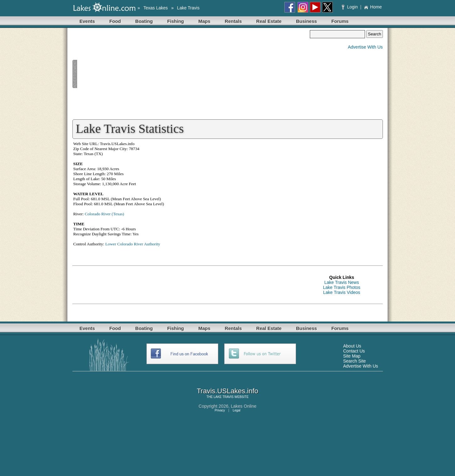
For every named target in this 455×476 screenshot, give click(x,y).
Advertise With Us (365, 47)
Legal (236, 410)
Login (350, 7)
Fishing (175, 21)
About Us (352, 346)
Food (115, 21)
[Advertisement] (191, 74)
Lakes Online (244, 406)
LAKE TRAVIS (224, 397)
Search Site (354, 361)
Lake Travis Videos (341, 292)
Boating (144, 21)
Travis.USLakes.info (227, 391)
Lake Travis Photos (342, 287)
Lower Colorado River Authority (133, 244)
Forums (340, 21)
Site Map (352, 356)
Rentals (233, 21)
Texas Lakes (156, 8)
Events (87, 21)
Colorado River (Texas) (104, 214)
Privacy (220, 410)
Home (373, 7)
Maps (204, 21)
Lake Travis (188, 8)
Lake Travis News (341, 282)
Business (307, 21)
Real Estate (269, 21)
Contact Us (354, 351)
